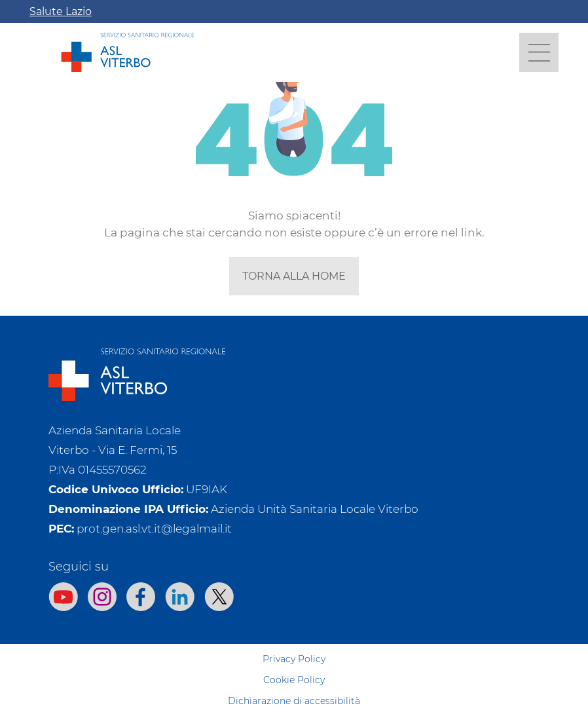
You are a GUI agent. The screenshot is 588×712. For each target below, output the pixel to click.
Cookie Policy (294, 680)
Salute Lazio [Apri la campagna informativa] (61, 11)
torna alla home (294, 276)
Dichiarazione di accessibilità (294, 701)
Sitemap (294, 638)
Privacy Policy (294, 659)
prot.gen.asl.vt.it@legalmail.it (154, 529)
